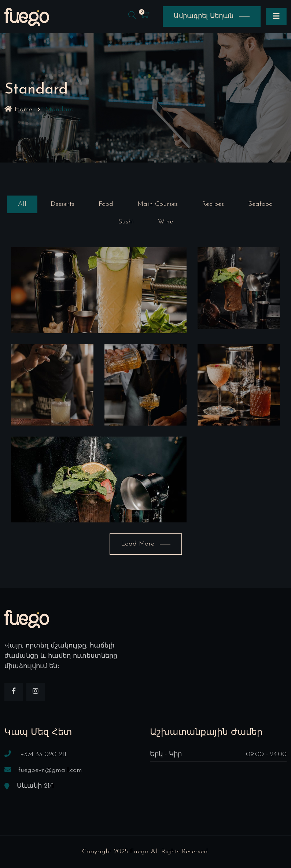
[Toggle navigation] (276, 17)
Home (18, 110)
